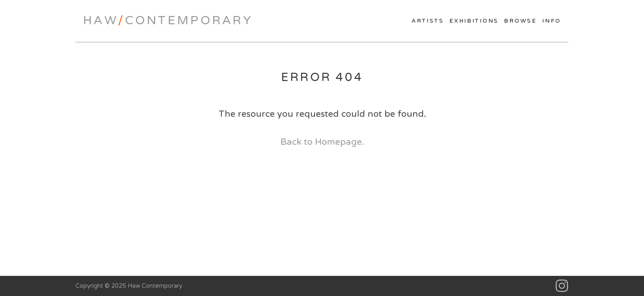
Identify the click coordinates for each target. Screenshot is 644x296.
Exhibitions (474, 21)
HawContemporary (168, 21)
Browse (520, 21)
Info (552, 21)
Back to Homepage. (322, 142)
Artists (428, 21)
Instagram (562, 286)
